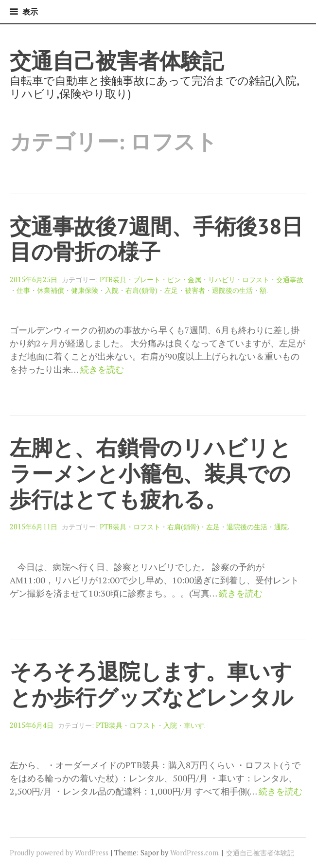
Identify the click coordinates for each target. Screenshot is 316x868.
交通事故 (290, 280)
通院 (281, 527)
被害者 (195, 290)
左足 (171, 290)
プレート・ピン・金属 (167, 280)
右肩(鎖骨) (141, 290)
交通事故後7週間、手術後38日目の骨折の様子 (156, 239)
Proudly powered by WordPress (59, 853)
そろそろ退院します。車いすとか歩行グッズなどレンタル (151, 684)
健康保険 (85, 290)
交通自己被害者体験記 (117, 61)
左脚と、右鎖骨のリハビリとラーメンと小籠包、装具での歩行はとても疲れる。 (150, 473)
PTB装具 (113, 280)
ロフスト (256, 280)
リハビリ (222, 280)
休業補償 (51, 290)
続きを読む (102, 370)
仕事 (23, 290)
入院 (112, 290)
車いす (194, 725)
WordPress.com (194, 853)
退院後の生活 (232, 290)
